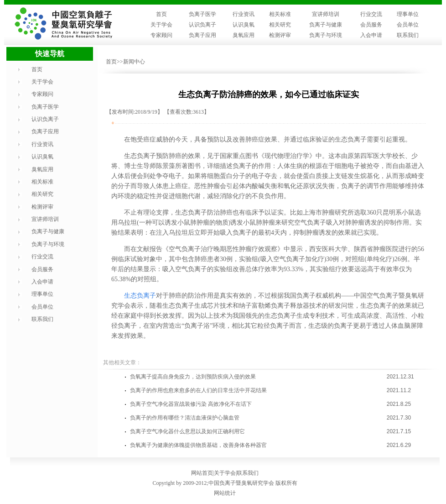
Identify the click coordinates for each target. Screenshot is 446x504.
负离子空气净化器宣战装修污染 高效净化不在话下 (191, 404)
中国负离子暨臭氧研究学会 (241, 483)
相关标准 (280, 14)
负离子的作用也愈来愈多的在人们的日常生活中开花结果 (198, 390)
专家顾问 (161, 35)
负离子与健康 (326, 25)
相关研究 (280, 25)
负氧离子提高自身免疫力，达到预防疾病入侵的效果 (193, 377)
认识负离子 (202, 25)
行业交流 (371, 14)
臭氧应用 (244, 35)
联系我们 (408, 35)
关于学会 (161, 25)
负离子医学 (202, 14)
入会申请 (371, 35)
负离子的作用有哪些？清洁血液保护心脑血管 (185, 418)
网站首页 (202, 473)
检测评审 (280, 35)
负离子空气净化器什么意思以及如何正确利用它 (187, 431)
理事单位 (408, 14)
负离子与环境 (326, 35)
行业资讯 (244, 14)
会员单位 (408, 25)
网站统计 (225, 493)
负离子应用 (202, 35)
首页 (161, 14)
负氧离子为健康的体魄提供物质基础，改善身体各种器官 (198, 445)
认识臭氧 (244, 25)
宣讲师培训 (326, 14)
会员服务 (371, 25)
